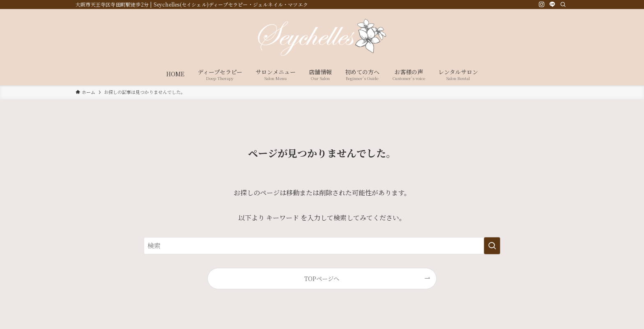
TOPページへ (322, 278)
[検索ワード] (322, 246)
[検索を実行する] (492, 246)
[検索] (563, 5)
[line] (552, 5)
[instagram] (542, 5)
